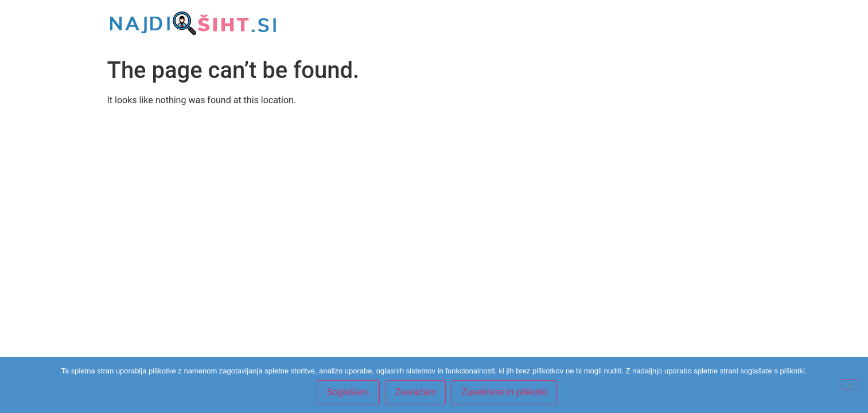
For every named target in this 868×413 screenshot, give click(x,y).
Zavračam (416, 392)
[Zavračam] (850, 384)
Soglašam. (348, 392)
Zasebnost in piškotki (504, 392)
